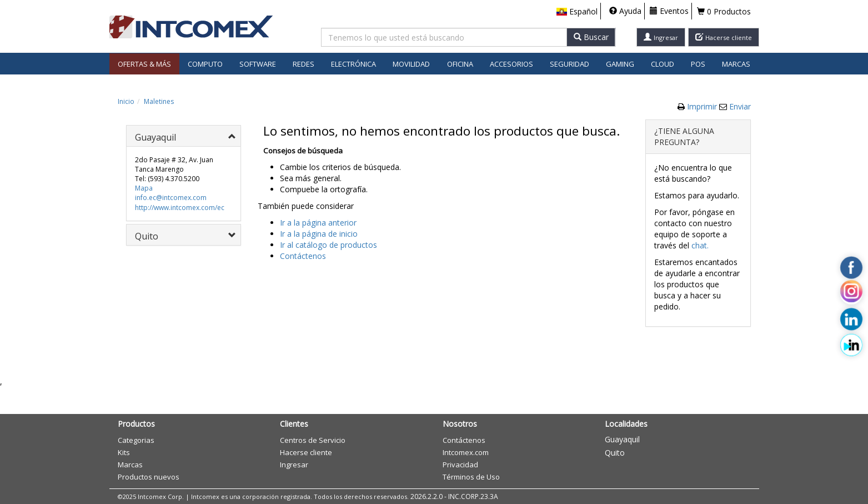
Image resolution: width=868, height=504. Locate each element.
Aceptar (492, 265)
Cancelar (539, 265)
